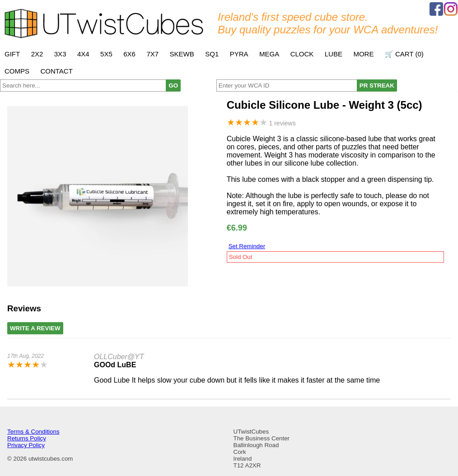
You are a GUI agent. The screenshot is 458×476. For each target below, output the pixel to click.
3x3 (60, 54)
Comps (17, 71)
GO (173, 85)
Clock (302, 54)
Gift (12, 54)
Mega (269, 54)
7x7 (152, 54)
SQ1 (212, 54)
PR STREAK (377, 85)
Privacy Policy (26, 445)
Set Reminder (247, 246)
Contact (56, 71)
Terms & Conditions (33, 432)
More (363, 54)
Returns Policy (27, 438)
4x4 (83, 54)
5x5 (106, 54)
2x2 (37, 54)
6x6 (129, 54)
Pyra (239, 54)
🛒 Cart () (404, 54)
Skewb (182, 54)
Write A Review (35, 328)
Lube (334, 54)
